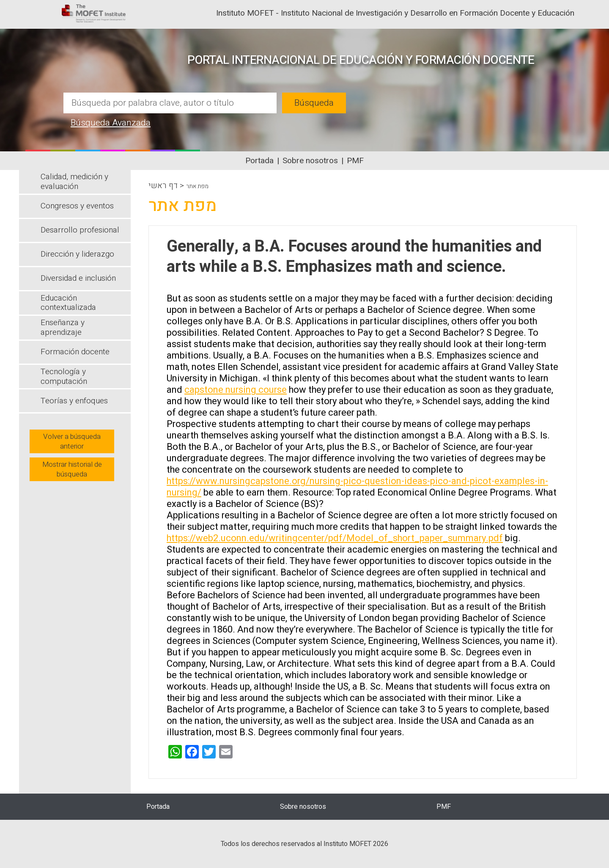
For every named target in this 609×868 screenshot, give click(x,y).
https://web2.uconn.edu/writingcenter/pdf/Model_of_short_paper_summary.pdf (335, 538)
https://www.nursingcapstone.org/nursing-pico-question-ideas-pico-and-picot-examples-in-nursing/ (357, 487)
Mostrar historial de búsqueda (72, 469)
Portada (259, 161)
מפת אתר (197, 186)
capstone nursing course (236, 390)
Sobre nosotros (310, 161)
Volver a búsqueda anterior (72, 441)
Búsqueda (314, 103)
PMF (355, 161)
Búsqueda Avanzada (111, 123)
